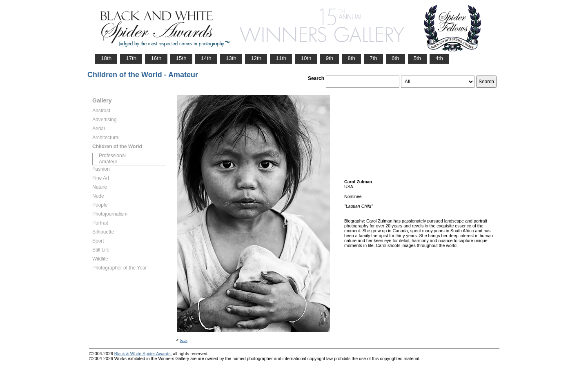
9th (330, 58)
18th (106, 58)
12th (256, 58)
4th (439, 58)
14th (206, 58)
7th (373, 58)
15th (181, 58)
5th (418, 58)
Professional (112, 156)
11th (281, 58)
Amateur (108, 162)
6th (395, 58)
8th (351, 58)
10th (306, 58)
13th (231, 58)
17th (131, 58)
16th (156, 58)
